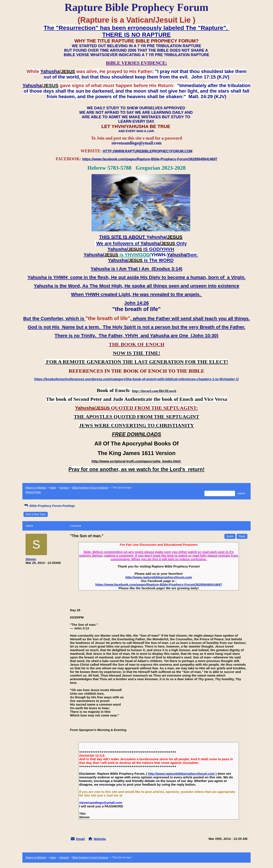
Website (100, 839)
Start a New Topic (36, 514)
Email (80, 839)
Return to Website (36, 488)
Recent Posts (33, 492)
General (64, 488)
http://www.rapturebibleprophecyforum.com (159, 577)
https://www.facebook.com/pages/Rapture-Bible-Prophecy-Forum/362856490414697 (159, 584)
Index (53, 488)
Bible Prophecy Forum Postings (90, 488)
